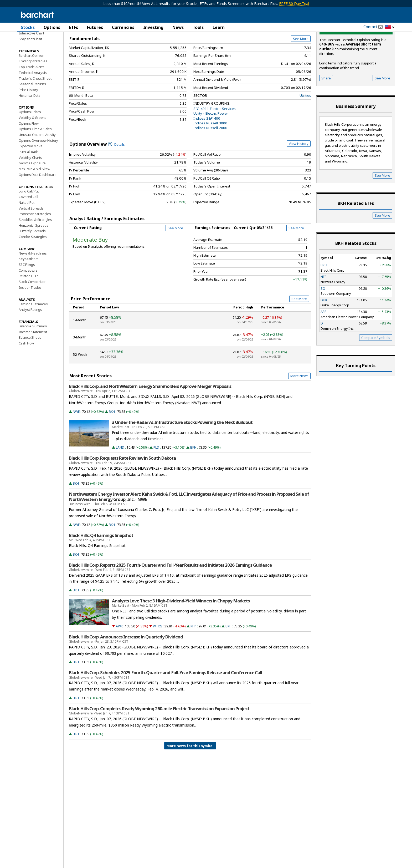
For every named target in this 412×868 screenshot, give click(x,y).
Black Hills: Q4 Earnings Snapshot (101, 566)
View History (299, 174)
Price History (28, 120)
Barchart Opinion (32, 86)
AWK (119, 656)
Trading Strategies (33, 91)
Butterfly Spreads (32, 261)
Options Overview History (38, 171)
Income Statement (33, 362)
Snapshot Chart (30, 69)
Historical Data (29, 126)
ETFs (74, 27)
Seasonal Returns (32, 114)
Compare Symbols (376, 368)
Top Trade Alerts (32, 97)
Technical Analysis (33, 103)
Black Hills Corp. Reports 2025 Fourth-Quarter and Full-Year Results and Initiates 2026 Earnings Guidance (170, 595)
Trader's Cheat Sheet (35, 109)
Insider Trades (30, 318)
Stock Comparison (33, 312)
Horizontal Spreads (33, 256)
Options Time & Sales (35, 159)
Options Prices (30, 142)
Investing (153, 27)
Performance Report (34, 47)
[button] (390, 27)
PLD (156, 478)
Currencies (123, 27)
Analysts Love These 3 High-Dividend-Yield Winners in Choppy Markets (181, 631)
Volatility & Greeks (32, 148)
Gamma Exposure (32, 193)
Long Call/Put (29, 221)
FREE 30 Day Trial (294, 4)
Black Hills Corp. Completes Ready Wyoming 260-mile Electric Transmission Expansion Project (159, 739)
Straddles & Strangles (35, 250)
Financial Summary (33, 356)
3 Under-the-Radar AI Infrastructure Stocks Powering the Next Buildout (182, 453)
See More (301, 69)
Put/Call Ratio (29, 182)
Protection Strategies (35, 244)
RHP (193, 656)
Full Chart (299, 55)
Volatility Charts (30, 188)
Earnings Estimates (33, 334)
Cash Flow (26, 373)
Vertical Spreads (31, 238)
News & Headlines (33, 283)
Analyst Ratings (30, 340)
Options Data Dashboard (38, 205)
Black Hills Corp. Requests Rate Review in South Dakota (122, 488)
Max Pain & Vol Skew (34, 199)
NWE (76, 442)
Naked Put (27, 233)
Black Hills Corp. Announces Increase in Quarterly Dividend (126, 667)
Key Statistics (29, 289)
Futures (95, 27)
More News (299, 406)
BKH (112, 442)
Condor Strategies (33, 267)
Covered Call (28, 227)
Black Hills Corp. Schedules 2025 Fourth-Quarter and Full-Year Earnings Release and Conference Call (165, 703)
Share (326, 108)
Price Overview (31, 41)
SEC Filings (27, 295)
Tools (198, 27)
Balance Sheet (30, 368)
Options (52, 27)
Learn (219, 27)
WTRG (158, 656)
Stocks (28, 27)
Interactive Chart (31, 63)
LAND (120, 478)
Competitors (28, 301)
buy (356, 61)
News (178, 27)
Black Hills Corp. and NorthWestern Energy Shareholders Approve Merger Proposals (150, 417)
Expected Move (30, 176)
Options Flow (29, 154)
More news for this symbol (190, 776)
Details (116, 175)
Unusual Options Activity (37, 165)
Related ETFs (29, 306)
